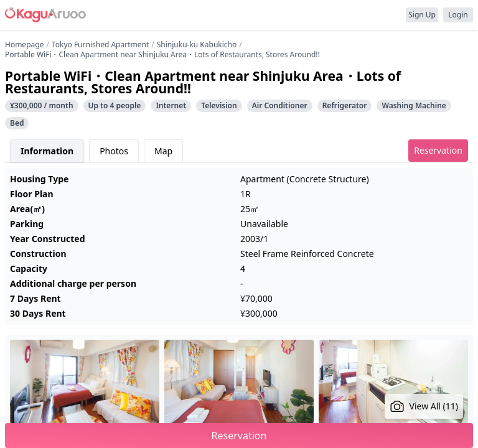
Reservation (438, 150)
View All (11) (424, 406)
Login (458, 15)
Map (163, 151)
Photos (114, 151)
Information (47, 151)
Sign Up (422, 15)
